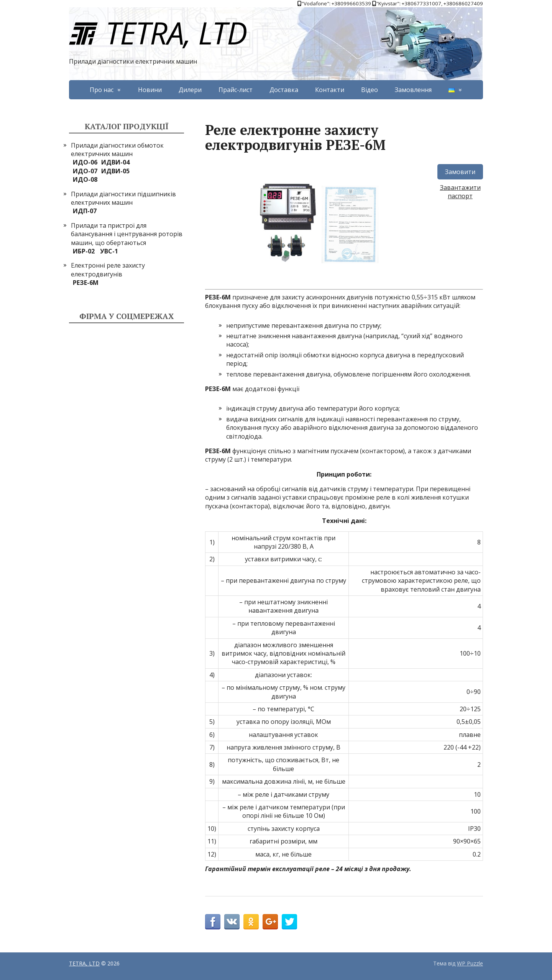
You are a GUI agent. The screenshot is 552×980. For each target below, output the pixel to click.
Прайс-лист (236, 90)
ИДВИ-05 (115, 171)
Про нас (102, 90)
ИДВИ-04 (115, 162)
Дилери (190, 90)
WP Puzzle (470, 963)
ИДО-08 (85, 179)
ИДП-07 (85, 211)
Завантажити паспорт (460, 192)
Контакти (330, 90)
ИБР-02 (84, 251)
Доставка (284, 90)
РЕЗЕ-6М (86, 283)
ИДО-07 (85, 171)
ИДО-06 (85, 162)
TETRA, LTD (158, 32)
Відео (370, 90)
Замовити (460, 172)
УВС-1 (109, 251)
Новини (150, 90)
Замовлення (413, 90)
